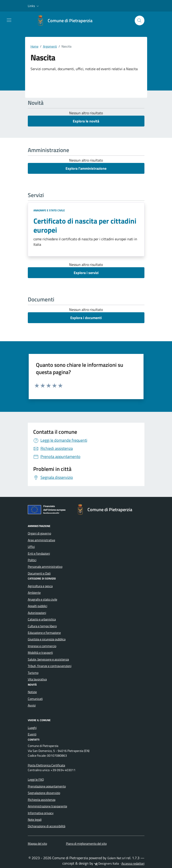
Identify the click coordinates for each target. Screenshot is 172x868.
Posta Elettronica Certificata (46, 765)
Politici (32, 560)
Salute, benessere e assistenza (48, 659)
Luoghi (32, 728)
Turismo (33, 673)
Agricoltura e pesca (40, 586)
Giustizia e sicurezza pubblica (47, 639)
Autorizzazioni (37, 613)
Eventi (32, 734)
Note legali (35, 820)
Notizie (32, 692)
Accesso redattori (133, 863)
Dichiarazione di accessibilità (47, 826)
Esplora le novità (86, 121)
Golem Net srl (116, 858)
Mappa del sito (37, 844)
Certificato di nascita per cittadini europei (85, 225)
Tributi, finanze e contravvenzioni (50, 666)
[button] (34, 6)
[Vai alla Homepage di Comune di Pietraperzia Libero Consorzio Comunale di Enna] (66, 21)
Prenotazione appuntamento (47, 786)
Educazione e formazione (44, 633)
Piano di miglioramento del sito (86, 844)
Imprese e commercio (42, 646)
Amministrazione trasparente (47, 806)
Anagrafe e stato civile (49, 210)
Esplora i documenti (86, 318)
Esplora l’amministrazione (86, 168)
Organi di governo (39, 533)
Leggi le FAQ (36, 780)
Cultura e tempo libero (42, 626)
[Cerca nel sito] (140, 20)
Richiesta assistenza (42, 800)
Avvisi (32, 705)
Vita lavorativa (37, 679)
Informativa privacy (41, 813)
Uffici (31, 547)
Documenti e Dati (39, 573)
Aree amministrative (41, 540)
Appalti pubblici (38, 606)
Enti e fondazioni (39, 553)
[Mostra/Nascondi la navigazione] (9, 20)
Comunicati (35, 699)
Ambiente (34, 593)
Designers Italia (106, 863)
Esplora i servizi (86, 273)
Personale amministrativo (45, 567)
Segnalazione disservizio (44, 793)
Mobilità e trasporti (40, 653)
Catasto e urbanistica (42, 619)
